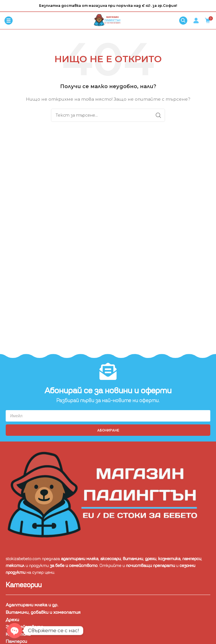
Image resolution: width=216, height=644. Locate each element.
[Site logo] (108, 20)
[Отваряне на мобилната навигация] (9, 21)
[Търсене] (183, 21)
